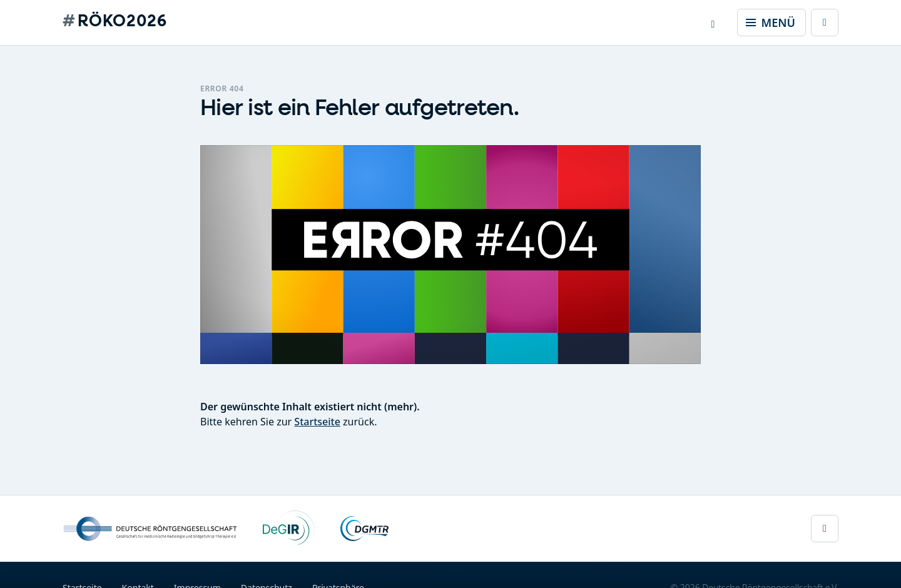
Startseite (317, 422)
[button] (713, 23)
